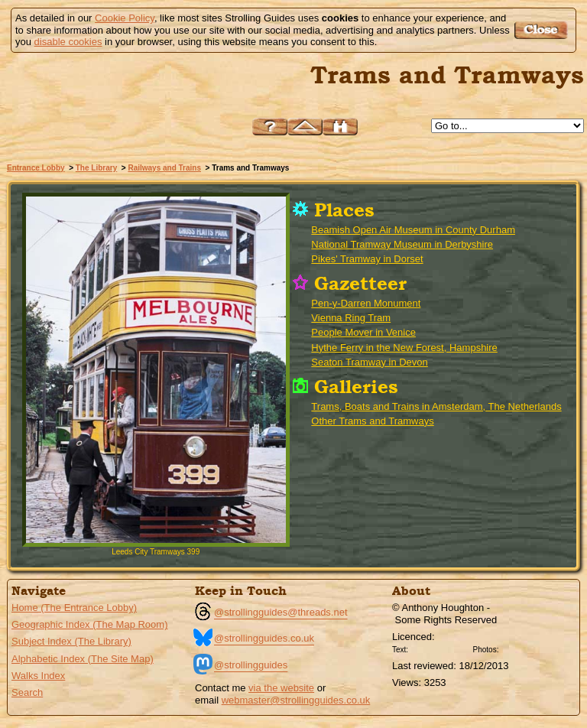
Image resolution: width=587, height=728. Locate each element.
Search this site (340, 127)
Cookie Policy (125, 18)
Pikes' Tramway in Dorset (367, 259)
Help (270, 127)
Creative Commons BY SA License (530, 648)
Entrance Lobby (36, 168)
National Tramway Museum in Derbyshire (402, 244)
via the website (281, 688)
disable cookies (68, 42)
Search (27, 692)
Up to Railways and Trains (305, 127)
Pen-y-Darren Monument (366, 303)
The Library (96, 168)
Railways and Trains (164, 168)
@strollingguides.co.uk (264, 638)
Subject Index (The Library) (71, 641)
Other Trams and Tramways (372, 421)
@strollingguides (251, 665)
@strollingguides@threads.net (281, 612)
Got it (543, 30)
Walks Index (38, 676)
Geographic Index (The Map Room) (89, 624)
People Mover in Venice (363, 332)
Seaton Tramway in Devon (369, 362)
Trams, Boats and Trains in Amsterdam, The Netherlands (436, 406)
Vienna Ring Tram (351, 318)
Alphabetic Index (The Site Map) (83, 659)
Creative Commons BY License (440, 648)
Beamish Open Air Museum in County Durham (413, 230)
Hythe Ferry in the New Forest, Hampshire (404, 348)
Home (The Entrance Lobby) (74, 608)
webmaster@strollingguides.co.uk (296, 700)
